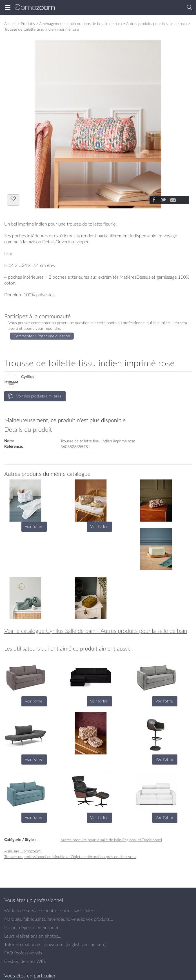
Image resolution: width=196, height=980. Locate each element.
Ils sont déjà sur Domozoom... (33, 927)
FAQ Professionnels (23, 953)
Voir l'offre (34, 526)
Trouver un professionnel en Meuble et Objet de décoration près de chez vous (70, 857)
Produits (28, 23)
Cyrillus (28, 377)
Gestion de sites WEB (25, 961)
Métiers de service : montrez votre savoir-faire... (50, 911)
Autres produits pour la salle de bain (157, 23)
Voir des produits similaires (34, 396)
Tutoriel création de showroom (34, 944)
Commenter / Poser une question (42, 336)
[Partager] (154, 200)
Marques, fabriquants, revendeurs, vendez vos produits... (59, 919)
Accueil (10, 23)
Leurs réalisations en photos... (33, 936)
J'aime (13, 199)
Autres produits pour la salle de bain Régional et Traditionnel (111, 840)
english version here (86, 944)
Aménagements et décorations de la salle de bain (81, 23)
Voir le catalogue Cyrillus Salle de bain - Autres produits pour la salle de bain (96, 631)
